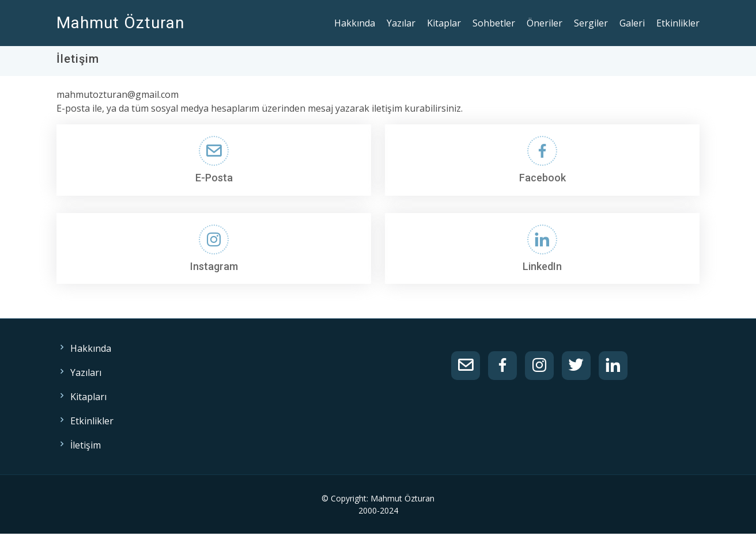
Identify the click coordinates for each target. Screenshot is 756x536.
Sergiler (591, 23)
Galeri (632, 23)
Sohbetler (494, 23)
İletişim (86, 445)
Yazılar (401, 23)
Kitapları (88, 397)
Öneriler (545, 23)
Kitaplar (444, 23)
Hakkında (355, 23)
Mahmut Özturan (120, 23)
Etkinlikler (678, 23)
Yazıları (86, 372)
